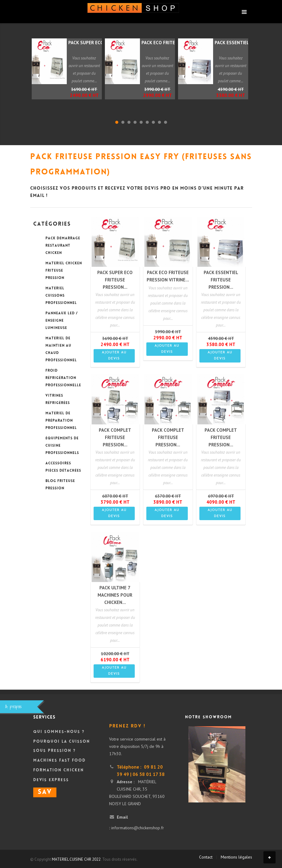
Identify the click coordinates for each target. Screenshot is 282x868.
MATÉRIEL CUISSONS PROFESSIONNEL (61, 296)
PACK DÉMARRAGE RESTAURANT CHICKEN (63, 246)
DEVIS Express (51, 780)
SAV (45, 792)
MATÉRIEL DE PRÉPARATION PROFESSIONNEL (61, 421)
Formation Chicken (59, 770)
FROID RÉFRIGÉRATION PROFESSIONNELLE (63, 378)
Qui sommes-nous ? (59, 732)
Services (44, 718)
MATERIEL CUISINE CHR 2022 (76, 859)
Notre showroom (209, 717)
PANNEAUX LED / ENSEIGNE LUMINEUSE (62, 321)
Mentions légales (236, 857)
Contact (206, 857)
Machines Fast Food (59, 761)
